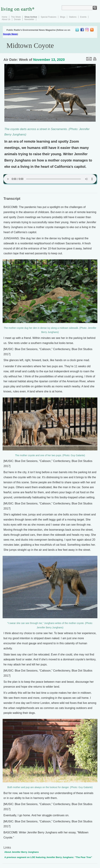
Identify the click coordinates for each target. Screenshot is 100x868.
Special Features (49, 17)
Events (83, 17)
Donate (17, 19)
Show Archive (31, 17)
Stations (73, 17)
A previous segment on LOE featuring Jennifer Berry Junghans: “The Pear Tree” (48, 857)
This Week (16, 17)
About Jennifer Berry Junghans (22, 852)
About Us (6, 19)
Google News (10, 34)
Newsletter (29, 19)
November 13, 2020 (49, 60)
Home (5, 17)
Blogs (63, 17)
